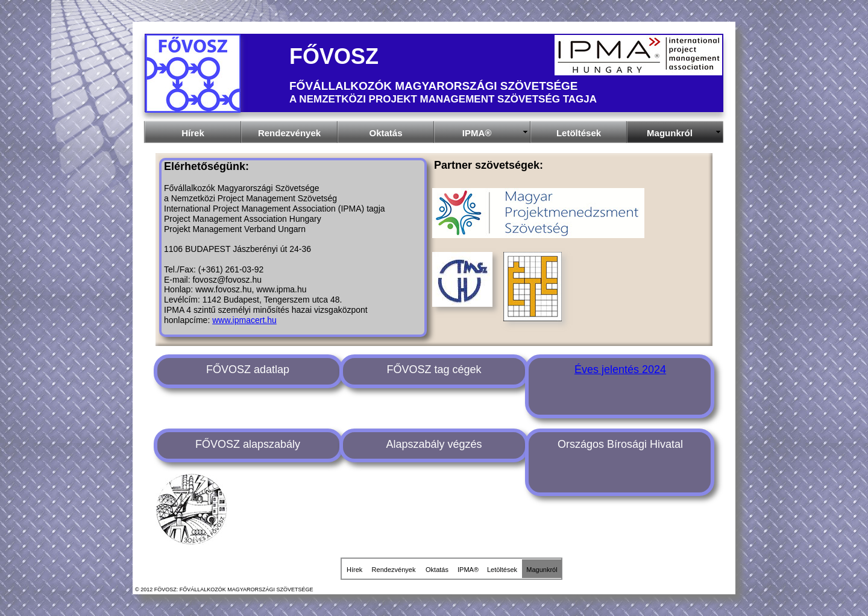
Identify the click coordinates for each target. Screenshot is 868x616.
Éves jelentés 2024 (620, 369)
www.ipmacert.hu (244, 320)
